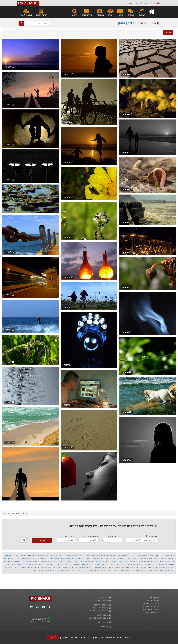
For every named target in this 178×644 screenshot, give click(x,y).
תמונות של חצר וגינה (55, 562)
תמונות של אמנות (28, 556)
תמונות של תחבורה (108, 556)
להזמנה (127, 74)
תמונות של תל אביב (21, 559)
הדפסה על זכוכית (102, 608)
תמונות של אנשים (92, 556)
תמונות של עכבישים (120, 571)
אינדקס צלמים (151, 604)
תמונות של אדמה (12, 568)
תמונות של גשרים (133, 568)
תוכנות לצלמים (151, 610)
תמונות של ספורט (111, 559)
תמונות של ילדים (131, 562)
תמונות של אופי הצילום (73, 559)
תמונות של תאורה (38, 571)
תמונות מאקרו (69, 568)
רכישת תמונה (42, 12)
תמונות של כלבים (167, 571)
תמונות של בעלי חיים (55, 559)
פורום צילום (153, 601)
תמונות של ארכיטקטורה (93, 559)
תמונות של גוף (146, 565)
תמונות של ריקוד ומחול (115, 568)
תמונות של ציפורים (151, 571)
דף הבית (154, 598)
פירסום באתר (104, 622)
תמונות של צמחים (101, 562)
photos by (106, 626)
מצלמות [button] (100, 12)
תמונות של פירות (145, 562)
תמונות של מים (40, 562)
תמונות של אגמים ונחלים (56, 571)
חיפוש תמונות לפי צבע (100, 618)
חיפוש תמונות (104, 615)
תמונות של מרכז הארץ (80, 565)
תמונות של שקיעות (98, 565)
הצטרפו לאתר (26, 12)
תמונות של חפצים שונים (128, 559)
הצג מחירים (42, 540)
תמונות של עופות (105, 571)
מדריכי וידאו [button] (86, 12)
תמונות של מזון (42, 556)
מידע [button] (120, 12)
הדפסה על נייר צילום (101, 611)
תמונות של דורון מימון (164, 556)
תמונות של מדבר (30, 565)
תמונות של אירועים (12, 556)
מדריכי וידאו (104, 598)
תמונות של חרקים (136, 571)
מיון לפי (168, 33)
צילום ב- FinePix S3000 (126, 556)
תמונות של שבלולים (74, 571)
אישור (53, 637)
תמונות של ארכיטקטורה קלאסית (153, 568)
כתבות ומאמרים (151, 607)
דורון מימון (125, 23)
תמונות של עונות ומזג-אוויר (51, 568)
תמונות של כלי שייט (46, 565)
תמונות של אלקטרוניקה (74, 556)
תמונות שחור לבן (98, 568)
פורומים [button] (130, 12)
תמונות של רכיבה (160, 565)
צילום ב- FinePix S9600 (145, 556)
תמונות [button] (142, 12)
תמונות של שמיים (86, 562)
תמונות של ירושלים (38, 559)
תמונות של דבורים (90, 571)
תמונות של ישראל (57, 556)
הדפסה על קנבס (103, 605)
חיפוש (74, 12)
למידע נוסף (65, 637)
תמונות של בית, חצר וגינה (149, 559)
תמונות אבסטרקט (83, 568)
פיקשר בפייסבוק (103, 601)
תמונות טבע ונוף (167, 559)
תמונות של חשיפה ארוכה (29, 568)
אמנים (111, 12)
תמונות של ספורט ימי (130, 565)
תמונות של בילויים (72, 562)
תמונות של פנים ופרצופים (23, 562)
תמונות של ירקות (160, 562)
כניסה (152, 3)
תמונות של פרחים (117, 562)
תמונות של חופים (114, 565)
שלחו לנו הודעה (39, 619)
